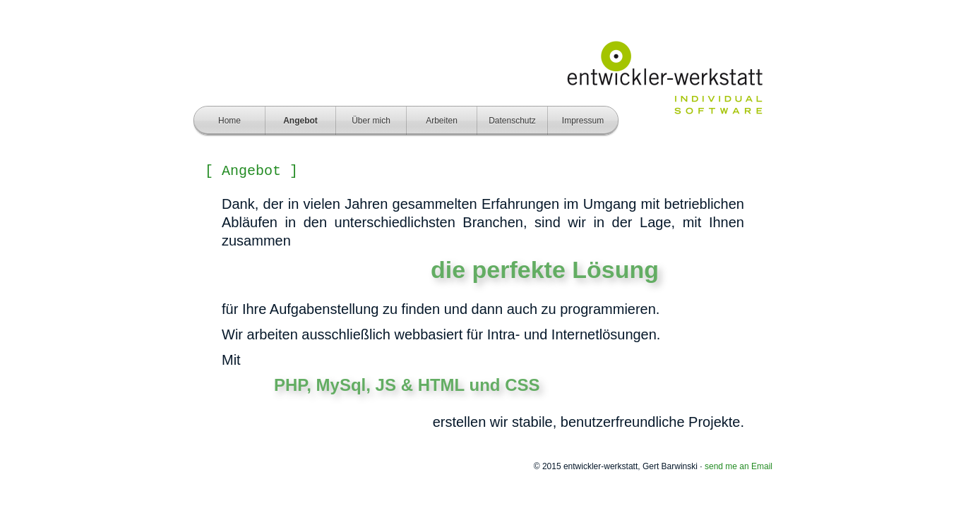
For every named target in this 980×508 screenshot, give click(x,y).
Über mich (371, 121)
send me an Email (739, 466)
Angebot (300, 121)
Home (229, 121)
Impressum (583, 121)
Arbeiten (442, 121)
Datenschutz (512, 121)
